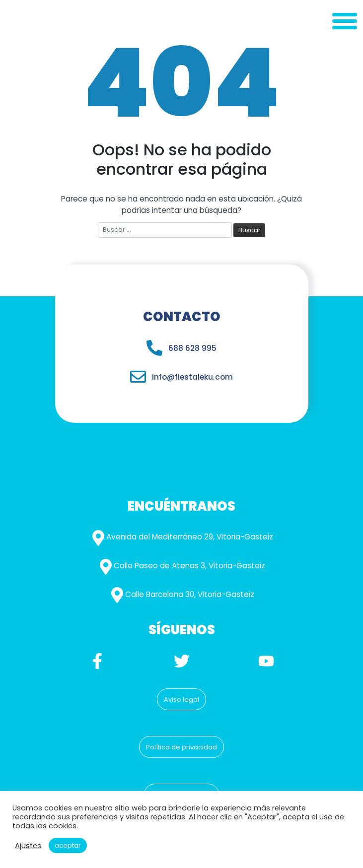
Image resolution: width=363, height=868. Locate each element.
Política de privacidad (181, 747)
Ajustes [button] (28, 846)
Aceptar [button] (68, 845)
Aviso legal (181, 700)
